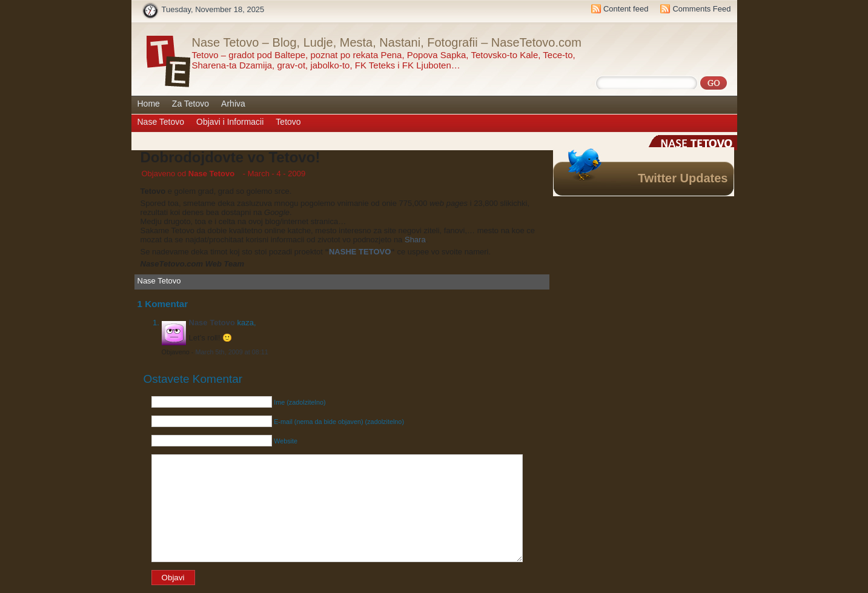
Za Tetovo (190, 104)
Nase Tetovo (161, 122)
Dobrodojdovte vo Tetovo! (230, 157)
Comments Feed (701, 9)
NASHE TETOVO (360, 252)
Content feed (626, 9)
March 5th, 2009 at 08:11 (231, 352)
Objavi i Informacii (230, 122)
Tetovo (288, 122)
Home (149, 104)
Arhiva (233, 104)
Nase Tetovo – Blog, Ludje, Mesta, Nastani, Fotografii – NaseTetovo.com (387, 42)
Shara (415, 240)
